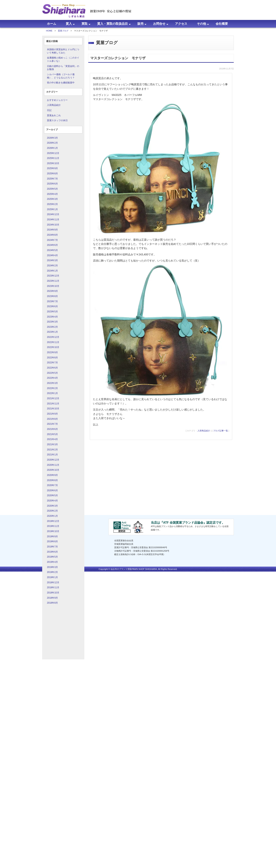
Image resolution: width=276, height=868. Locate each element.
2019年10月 (53, 531)
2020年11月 (53, 465)
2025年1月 (52, 209)
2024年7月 (52, 240)
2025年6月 (52, 184)
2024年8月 (52, 235)
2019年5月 (52, 557)
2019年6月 (52, 552)
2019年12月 (53, 521)
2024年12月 (53, 214)
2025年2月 (52, 204)
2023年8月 (52, 296)
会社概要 (222, 24)
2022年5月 (52, 373)
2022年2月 (52, 388)
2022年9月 (52, 352)
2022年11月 (53, 342)
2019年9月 (52, 536)
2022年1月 (52, 393)
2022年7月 (52, 363)
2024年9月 (52, 230)
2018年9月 (52, 598)
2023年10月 (53, 286)
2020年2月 (52, 511)
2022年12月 (53, 337)
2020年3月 (52, 506)
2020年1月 (52, 516)
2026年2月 (52, 143)
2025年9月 (52, 168)
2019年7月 (52, 547)
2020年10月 (53, 470)
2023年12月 (53, 276)
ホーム (52, 24)
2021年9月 (52, 414)
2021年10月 (53, 409)
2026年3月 (52, 138)
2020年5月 (52, 495)
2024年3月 (52, 260)
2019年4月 (52, 562)
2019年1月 (52, 577)
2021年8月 (52, 419)
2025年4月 (52, 194)
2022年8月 (52, 358)
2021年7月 (52, 424)
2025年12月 (53, 153)
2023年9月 (52, 291)
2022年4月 (52, 378)
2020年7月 (52, 485)
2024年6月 (52, 245)
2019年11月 (53, 526)
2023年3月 (52, 322)
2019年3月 (52, 567)
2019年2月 (52, 572)
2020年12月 (53, 460)
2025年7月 (52, 179)
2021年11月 (53, 404)
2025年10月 (53, 163)
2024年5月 (52, 250)
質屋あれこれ (54, 115)
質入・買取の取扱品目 (113, 24)
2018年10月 (53, 593)
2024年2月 (52, 266)
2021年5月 (52, 434)
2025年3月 (52, 199)
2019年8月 (52, 541)
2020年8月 (52, 480)
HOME (49, 31)
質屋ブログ (63, 31)
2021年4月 (52, 439)
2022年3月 (52, 383)
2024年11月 (53, 220)
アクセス (181, 24)
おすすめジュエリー (57, 100)
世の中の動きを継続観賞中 (61, 83)
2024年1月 (52, 271)
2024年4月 (52, 255)
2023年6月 (52, 306)
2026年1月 (52, 148)
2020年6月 (52, 490)
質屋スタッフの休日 (57, 120)
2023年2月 (52, 327)
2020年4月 (52, 501)
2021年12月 (53, 398)
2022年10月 (53, 347)
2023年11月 (53, 281)
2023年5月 (52, 312)
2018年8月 (52, 603)
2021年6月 (52, 429)
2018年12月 (53, 583)
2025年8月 (52, 174)
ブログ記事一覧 (221, 431)
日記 (49, 110)
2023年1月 (52, 332)
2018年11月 (53, 587)
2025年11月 (53, 158)
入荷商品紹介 (54, 105)
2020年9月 (52, 475)
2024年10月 (53, 225)
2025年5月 (52, 189)
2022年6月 (52, 368)
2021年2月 (52, 450)
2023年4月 (52, 317)
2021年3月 (52, 444)
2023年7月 (52, 301)
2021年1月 (52, 455)
